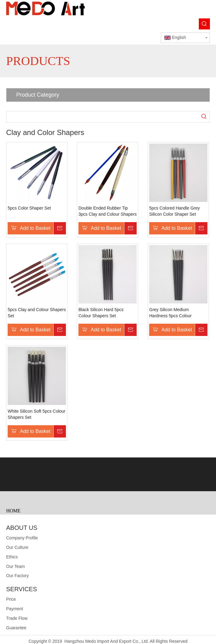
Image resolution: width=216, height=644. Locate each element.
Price (11, 599)
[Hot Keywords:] (204, 24)
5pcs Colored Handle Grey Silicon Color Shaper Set (174, 211)
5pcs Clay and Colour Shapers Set (37, 313)
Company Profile (22, 538)
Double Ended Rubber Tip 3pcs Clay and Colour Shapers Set (108, 211)
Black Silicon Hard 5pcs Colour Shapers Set (101, 313)
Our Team (15, 566)
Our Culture (17, 547)
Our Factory (17, 576)
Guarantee (16, 628)
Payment (15, 609)
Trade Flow (17, 618)
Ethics (12, 557)
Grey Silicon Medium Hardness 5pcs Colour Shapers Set (171, 313)
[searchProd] (102, 117)
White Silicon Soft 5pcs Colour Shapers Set (36, 414)
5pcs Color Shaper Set (29, 208)
